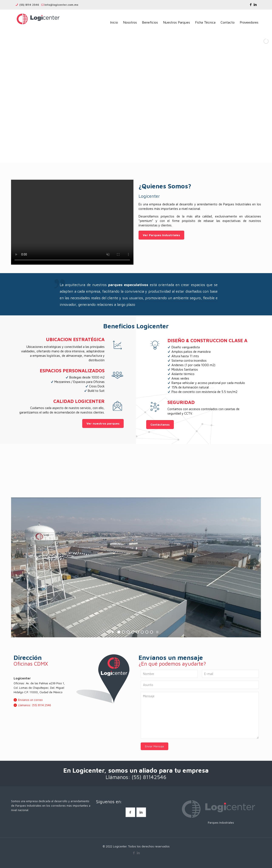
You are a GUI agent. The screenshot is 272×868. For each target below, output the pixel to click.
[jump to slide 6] (142, 632)
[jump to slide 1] (119, 632)
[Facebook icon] (251, 5)
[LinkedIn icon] (255, 5)
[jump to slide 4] (133, 632)
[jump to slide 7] (147, 632)
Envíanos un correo (30, 700)
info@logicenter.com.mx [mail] (61, 5)
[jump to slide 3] (128, 632)
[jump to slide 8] (152, 632)
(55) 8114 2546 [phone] (29, 5)
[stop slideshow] (157, 631)
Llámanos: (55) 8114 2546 (35, 705)
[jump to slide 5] (137, 632)
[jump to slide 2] (123, 632)
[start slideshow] (113, 631)
